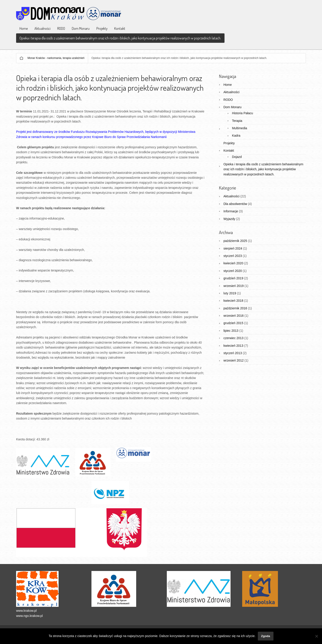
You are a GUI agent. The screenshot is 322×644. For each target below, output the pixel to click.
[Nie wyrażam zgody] (316, 636)
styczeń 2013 (233, 353)
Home (24, 28)
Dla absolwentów (235, 204)
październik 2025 (235, 241)
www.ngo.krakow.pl (29, 616)
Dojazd (237, 157)
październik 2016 (235, 308)
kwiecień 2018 (233, 301)
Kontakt (120, 28)
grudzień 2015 (233, 323)
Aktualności (42, 28)
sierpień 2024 (233, 248)
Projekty (102, 28)
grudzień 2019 (233, 278)
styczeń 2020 (233, 271)
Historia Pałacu (242, 113)
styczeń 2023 (233, 256)
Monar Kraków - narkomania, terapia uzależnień (56, 58)
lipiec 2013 (231, 331)
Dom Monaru (81, 28)
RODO (61, 28)
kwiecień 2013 (233, 346)
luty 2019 (230, 293)
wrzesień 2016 (233, 316)
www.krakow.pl (26, 611)
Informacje (231, 211)
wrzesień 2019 (233, 286)
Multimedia (239, 128)
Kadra (236, 136)
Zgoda (266, 636)
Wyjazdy (229, 219)
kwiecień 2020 (233, 263)
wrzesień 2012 (233, 360)
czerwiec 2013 (233, 338)
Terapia (237, 121)
